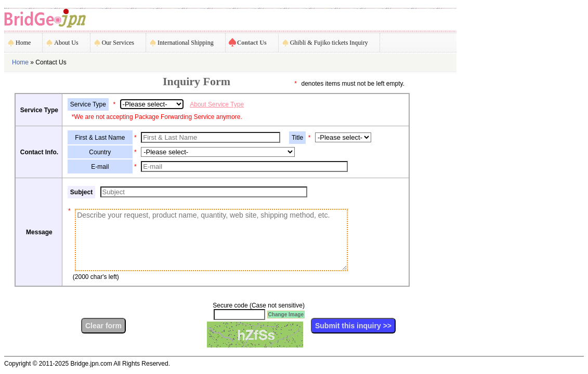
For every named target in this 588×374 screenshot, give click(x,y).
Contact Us (252, 43)
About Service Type (217, 104)
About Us (66, 43)
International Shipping (186, 43)
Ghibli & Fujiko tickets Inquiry (329, 43)
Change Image (286, 315)
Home (23, 43)
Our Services (118, 43)
